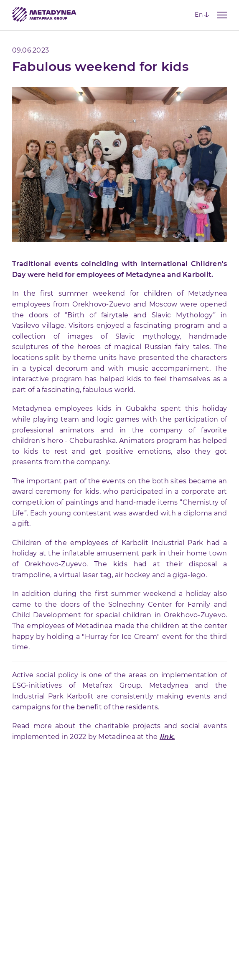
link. (167, 737)
